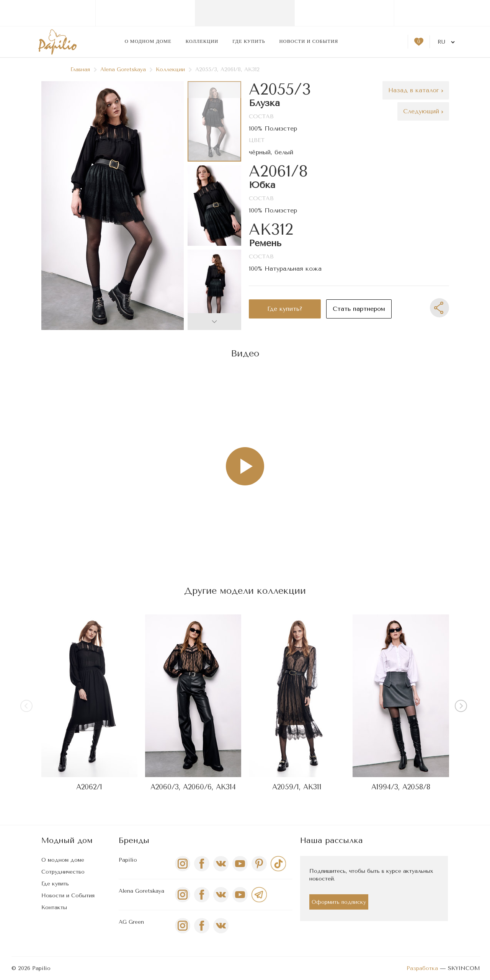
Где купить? (285, 309)
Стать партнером (359, 309)
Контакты (54, 907)
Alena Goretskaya (127, 69)
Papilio (128, 860)
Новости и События (68, 896)
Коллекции (202, 41)
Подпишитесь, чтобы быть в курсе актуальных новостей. (371, 875)
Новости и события (309, 41)
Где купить (249, 41)
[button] (214, 322)
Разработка (422, 968)
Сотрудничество (63, 872)
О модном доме (148, 41)
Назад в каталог (416, 90)
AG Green (131, 922)
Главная (84, 69)
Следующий (423, 111)
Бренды (134, 840)
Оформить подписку (339, 902)
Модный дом (67, 840)
